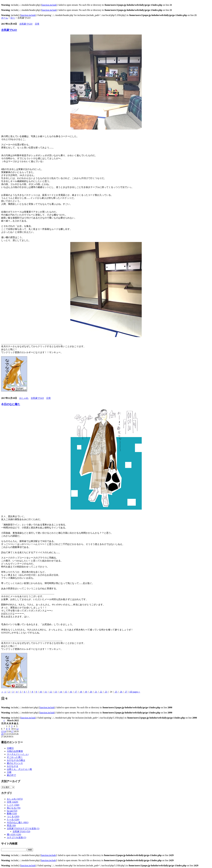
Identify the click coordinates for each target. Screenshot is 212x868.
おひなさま (13, 766)
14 (61, 692)
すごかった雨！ (15, 757)
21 (96, 692)
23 (106, 692)
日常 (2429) (12, 802)
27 (126, 692)
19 (86, 692)
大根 (9, 772)
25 (116, 692)
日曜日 (10, 748)
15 (66, 692)
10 (41, 692)
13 (56, 692)
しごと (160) (13, 805)
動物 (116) (12, 813)
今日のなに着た (11, 404)
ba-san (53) (12, 811)
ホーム (5, 18)
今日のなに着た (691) (18, 822)
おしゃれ (24, 398)
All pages (134, 692)
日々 (13, 18)
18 (81, 692)
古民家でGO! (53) (21, 831)
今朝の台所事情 (15, 751)
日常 (37, 24)
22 (101, 692)
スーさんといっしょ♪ (18, 754)
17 (76, 692)
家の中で (11, 775)
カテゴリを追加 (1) (16, 837)
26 (121, 692)
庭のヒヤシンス (15, 763)
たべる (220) (13, 819)
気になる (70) (14, 808)
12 (51, 692)
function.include (49, 5)
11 (46, 692)
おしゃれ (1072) (15, 799)
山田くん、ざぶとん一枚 (19, 769)
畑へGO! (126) (14, 834)
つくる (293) (13, 816)
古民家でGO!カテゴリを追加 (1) (23, 828)
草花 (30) (11, 825)
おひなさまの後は (16, 760)
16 (71, 692)
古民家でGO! (26, 24)
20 (91, 692)
